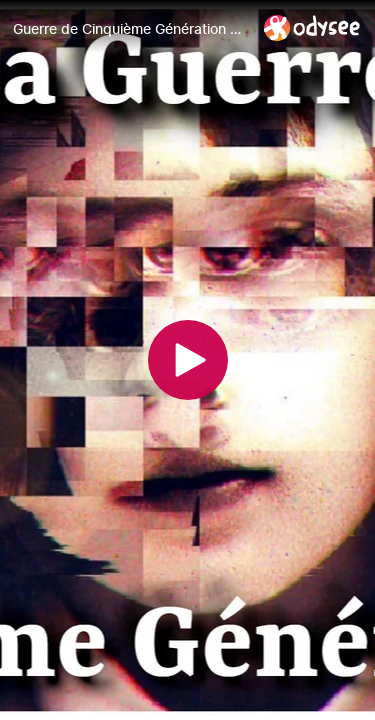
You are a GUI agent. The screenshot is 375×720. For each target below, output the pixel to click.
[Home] (312, 27)
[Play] (188, 360)
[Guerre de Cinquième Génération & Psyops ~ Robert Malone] (130, 29)
